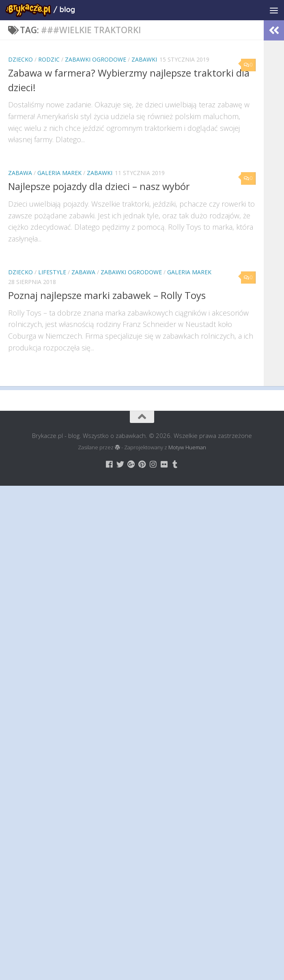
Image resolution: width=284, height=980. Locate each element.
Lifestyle (52, 272)
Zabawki (144, 59)
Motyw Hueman (187, 447)
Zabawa (20, 173)
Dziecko (20, 59)
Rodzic (49, 59)
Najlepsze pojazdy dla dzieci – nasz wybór (99, 186)
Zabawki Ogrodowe (96, 59)
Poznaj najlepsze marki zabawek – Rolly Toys (107, 295)
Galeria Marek (59, 173)
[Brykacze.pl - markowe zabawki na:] (109, 464)
